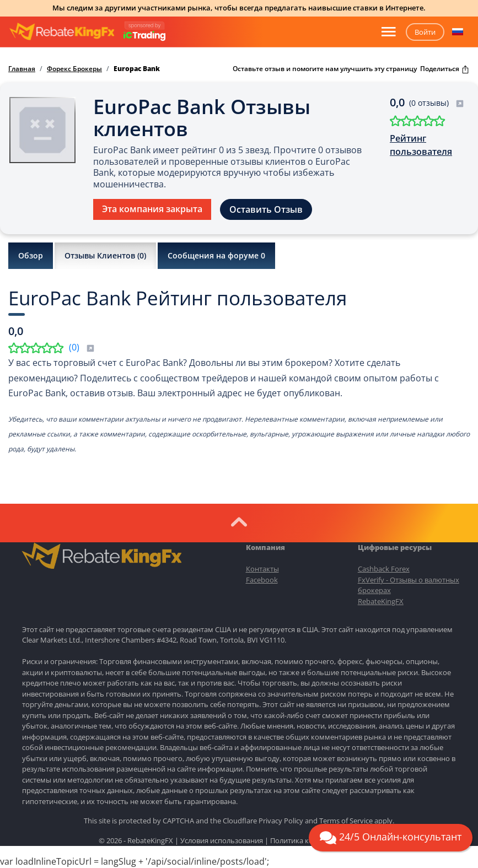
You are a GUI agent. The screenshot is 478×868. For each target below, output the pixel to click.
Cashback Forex (384, 569)
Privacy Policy (281, 821)
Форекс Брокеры (74, 69)
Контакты (262, 569)
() (82, 347)
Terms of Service (346, 821)
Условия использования (222, 840)
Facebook (262, 580)
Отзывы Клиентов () (105, 256)
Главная (22, 69)
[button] (458, 32)
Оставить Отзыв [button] (266, 209)
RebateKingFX (381, 601)
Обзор (31, 255)
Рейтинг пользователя (421, 145)
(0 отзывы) (437, 103)
